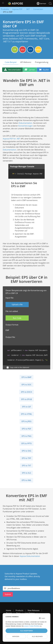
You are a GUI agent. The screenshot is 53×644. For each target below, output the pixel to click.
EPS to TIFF (27, 458)
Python (38, 50)
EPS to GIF (26, 407)
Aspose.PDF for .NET (12, 139)
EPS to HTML (26, 414)
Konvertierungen (26, 126)
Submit (8, 594)
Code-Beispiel (11, 62)
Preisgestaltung (42, 62)
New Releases (34, 610)
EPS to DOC (26, 385)
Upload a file (17, 304)
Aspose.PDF (17, 9)
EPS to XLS (26, 473)
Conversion (38, 9)
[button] (3, 3)
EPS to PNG (26, 436)
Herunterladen (12, 70)
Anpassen (16, 636)
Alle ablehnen (37, 636)
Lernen (30, 70)
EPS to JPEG (26, 421)
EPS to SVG (27, 451)
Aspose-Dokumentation (30, 556)
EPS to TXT (26, 466)
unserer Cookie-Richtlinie (32, 626)
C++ (30, 50)
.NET (28, 9)
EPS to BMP (26, 377)
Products (19, 610)
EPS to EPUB (26, 399)
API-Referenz (26, 62)
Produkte (5, 9)
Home (9, 610)
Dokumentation (25, 123)
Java (23, 50)
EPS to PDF (26, 429)
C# (15, 50)
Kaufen (44, 70)
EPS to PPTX (26, 443)
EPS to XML (27, 480)
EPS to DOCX (26, 392)
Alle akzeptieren (26, 631)
